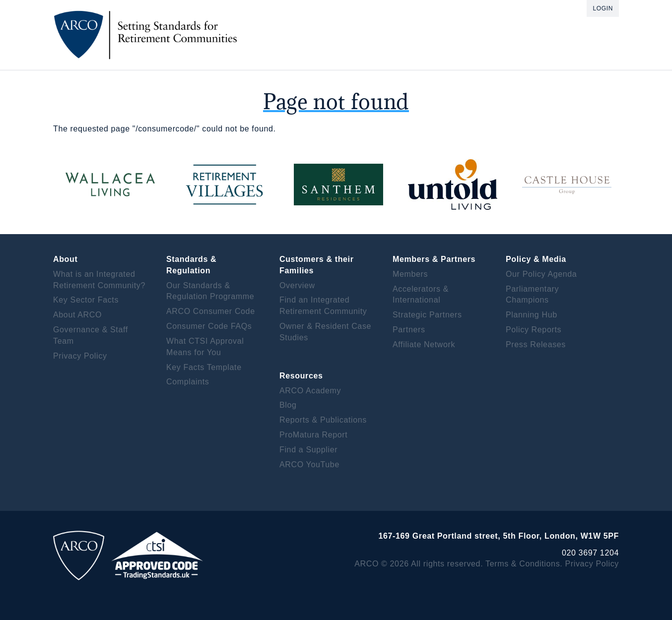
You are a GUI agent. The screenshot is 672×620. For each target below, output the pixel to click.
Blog (288, 405)
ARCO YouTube (309, 465)
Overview (297, 285)
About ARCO (77, 315)
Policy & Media (536, 259)
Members (410, 274)
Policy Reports (534, 330)
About (65, 259)
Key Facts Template (204, 367)
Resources (301, 376)
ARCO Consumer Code (211, 311)
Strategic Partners (427, 315)
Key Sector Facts (86, 300)
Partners (409, 330)
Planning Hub (532, 315)
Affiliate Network (424, 344)
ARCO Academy (310, 391)
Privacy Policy (80, 356)
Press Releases (536, 344)
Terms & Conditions (523, 564)
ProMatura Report (313, 435)
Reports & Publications (323, 420)
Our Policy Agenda (541, 274)
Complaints (188, 382)
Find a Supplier (308, 450)
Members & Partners (434, 259)
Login (603, 8)
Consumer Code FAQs (209, 326)
